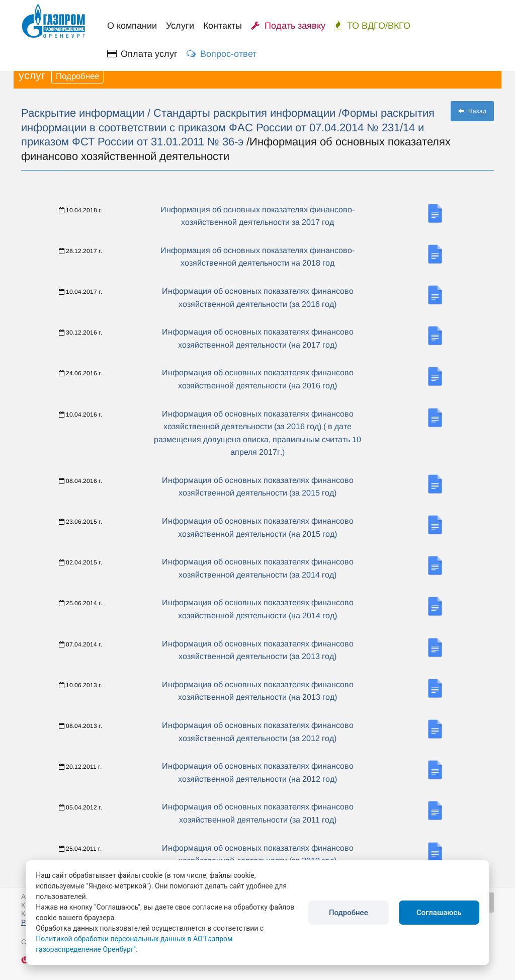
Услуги (180, 26)
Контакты (223, 26)
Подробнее (77, 76)
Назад (472, 111)
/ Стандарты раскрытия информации (243, 113)
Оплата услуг (142, 54)
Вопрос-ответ (222, 54)
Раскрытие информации (84, 113)
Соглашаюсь (439, 913)
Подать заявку (288, 26)
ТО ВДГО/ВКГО (372, 26)
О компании (132, 26)
